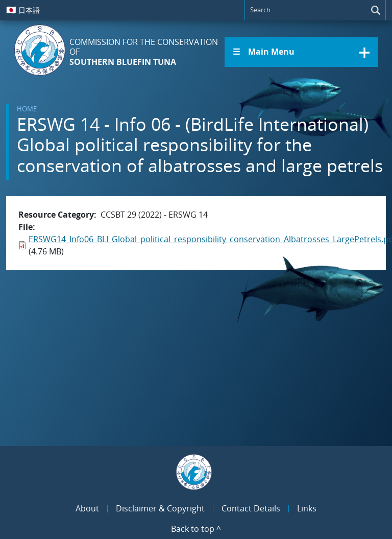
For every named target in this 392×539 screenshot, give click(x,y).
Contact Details (251, 508)
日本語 (23, 10)
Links (307, 508)
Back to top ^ (196, 529)
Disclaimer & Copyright (160, 508)
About (87, 508)
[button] (301, 52)
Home (27, 109)
